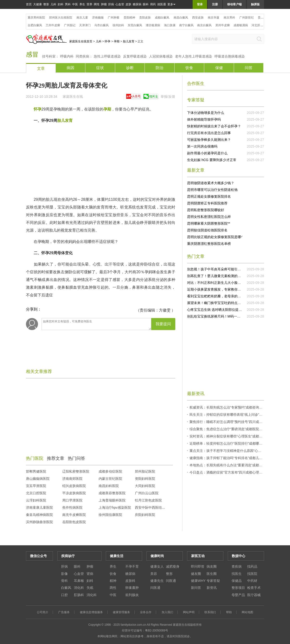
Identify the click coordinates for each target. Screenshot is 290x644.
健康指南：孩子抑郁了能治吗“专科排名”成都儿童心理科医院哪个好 (239, 458)
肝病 (111, 4)
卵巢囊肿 (132, 588)
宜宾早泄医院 (36, 486)
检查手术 (254, 588)
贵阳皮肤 (145, 18)
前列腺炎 (132, 595)
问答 (249, 68)
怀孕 (107, 41)
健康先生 (157, 581)
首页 (29, 4)
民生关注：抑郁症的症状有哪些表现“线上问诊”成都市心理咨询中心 (239, 415)
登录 (200, 4)
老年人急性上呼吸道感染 (194, 56)
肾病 (90, 574)
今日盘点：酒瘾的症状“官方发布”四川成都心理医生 (228, 472)
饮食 (189, 68)
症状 (100, 68)
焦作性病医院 (72, 507)
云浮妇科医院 (36, 500)
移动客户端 (234, 4)
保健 (219, 68)
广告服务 (64, 612)
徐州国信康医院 (110, 515)
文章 (41, 68)
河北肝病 (257, 25)
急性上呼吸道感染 (107, 56)
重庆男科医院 (36, 18)
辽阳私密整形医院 (76, 471)
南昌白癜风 (181, 18)
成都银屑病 (241, 25)
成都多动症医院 (110, 471)
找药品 (252, 566)
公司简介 (43, 612)
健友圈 (196, 574)
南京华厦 (214, 18)
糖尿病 (137, 4)
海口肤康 (170, 25)
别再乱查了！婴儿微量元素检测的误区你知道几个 (224, 276)
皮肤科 (130, 581)
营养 (89, 4)
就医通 (162, 4)
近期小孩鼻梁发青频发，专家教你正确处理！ (221, 289)
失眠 (90, 588)
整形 (46, 4)
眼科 (146, 4)
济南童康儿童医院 (39, 507)
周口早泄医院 (72, 500)
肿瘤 (104, 4)
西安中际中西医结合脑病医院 (157, 507)
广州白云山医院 (147, 493)
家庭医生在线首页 (81, 41)
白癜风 (66, 588)
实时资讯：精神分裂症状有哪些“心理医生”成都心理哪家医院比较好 (239, 436)
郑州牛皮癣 (223, 25)
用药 (153, 4)
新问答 (196, 588)
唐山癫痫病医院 (38, 479)
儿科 (53, 4)
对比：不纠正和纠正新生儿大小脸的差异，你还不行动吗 (229, 283)
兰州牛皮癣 (53, 25)
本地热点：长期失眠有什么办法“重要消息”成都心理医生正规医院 (238, 465)
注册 (215, 4)
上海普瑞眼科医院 (112, 500)
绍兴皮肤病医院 (74, 486)
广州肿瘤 (113, 18)
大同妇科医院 (145, 486)
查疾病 (237, 566)
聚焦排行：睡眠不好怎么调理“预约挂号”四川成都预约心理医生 (236, 422)
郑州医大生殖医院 (61, 18)
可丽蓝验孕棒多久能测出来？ (209, 140)
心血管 (120, 4)
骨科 (64, 581)
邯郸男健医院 (36, 471)
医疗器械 (254, 595)
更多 (171, 4)
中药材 (252, 581)
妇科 (61, 4)
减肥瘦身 (173, 566)
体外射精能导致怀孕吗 (204, 119)
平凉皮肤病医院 (74, 493)
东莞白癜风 (135, 25)
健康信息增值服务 (91, 612)
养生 (82, 4)
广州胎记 (70, 25)
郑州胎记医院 (145, 471)
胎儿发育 (129, 41)
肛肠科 (79, 595)
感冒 (32, 55)
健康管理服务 (121, 612)
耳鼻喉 (79, 581)
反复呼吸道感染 (135, 56)
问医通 (171, 581)
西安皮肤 (198, 18)
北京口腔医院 (36, 493)
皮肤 (128, 4)
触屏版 (255, 4)
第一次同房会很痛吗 (202, 146)
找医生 (237, 574)
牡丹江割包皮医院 (148, 500)
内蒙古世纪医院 (110, 479)
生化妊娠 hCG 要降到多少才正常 (212, 160)
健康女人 (157, 566)
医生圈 (212, 574)
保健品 (237, 581)
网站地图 (247, 612)
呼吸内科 (67, 56)
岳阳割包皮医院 (74, 522)
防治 (159, 68)
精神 (113, 581)
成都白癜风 (162, 18)
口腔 (64, 595)
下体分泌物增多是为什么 (206, 113)
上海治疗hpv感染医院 (115, 507)
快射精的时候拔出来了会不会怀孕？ (214, 126)
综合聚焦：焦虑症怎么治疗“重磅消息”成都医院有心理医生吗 (234, 429)
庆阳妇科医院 (145, 515)
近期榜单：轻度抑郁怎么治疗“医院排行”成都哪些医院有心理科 (236, 443)
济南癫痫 (98, 18)
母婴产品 (238, 595)
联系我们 (210, 612)
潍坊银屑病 (153, 25)
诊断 (130, 68)
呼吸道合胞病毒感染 (230, 56)
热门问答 (76, 458)
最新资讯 (196, 394)
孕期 (117, 41)
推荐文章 (56, 458)
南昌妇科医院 (109, 486)
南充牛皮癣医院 (74, 515)
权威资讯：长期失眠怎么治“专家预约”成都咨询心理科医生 (233, 407)
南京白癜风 (204, 25)
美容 (154, 574)
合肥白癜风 (35, 25)
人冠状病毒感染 (161, 56)
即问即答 (198, 566)
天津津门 (85, 25)
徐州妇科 (118, 25)
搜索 (259, 39)
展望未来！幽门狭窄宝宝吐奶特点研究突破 (219, 303)
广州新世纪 (246, 18)
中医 (75, 4)
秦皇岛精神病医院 (39, 515)
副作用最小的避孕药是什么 (207, 153)
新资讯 (212, 588)
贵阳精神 (129, 18)
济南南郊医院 (72, 479)
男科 (68, 4)
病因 (70, 68)
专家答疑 (213, 581)
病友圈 (212, 566)
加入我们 (167, 612)
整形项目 (238, 588)
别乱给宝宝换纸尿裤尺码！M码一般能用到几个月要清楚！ (231, 316)
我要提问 (163, 324)
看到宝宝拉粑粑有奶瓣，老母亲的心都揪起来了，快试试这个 (233, 296)
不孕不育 (132, 566)
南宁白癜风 (186, 25)
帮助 (229, 612)
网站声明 (189, 612)
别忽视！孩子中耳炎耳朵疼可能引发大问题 (219, 269)
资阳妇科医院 (145, 479)
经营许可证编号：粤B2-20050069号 (145, 631)
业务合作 (146, 612)
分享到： (34, 309)
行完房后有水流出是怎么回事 (209, 133)
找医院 (252, 574)
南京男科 (229, 18)
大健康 (38, 4)
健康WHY (198, 581)
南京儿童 (82, 18)
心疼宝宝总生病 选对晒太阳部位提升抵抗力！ (221, 310)
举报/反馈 (168, 97)
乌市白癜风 (101, 25)
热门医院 (35, 458)
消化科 (79, 588)
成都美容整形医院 (112, 493)
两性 (97, 4)
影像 (64, 574)
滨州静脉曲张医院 (39, 522)
